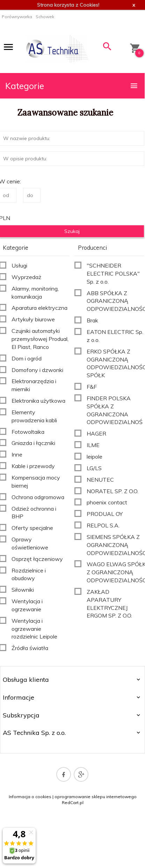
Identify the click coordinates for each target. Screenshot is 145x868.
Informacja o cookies (30, 797)
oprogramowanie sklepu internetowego (96, 797)
